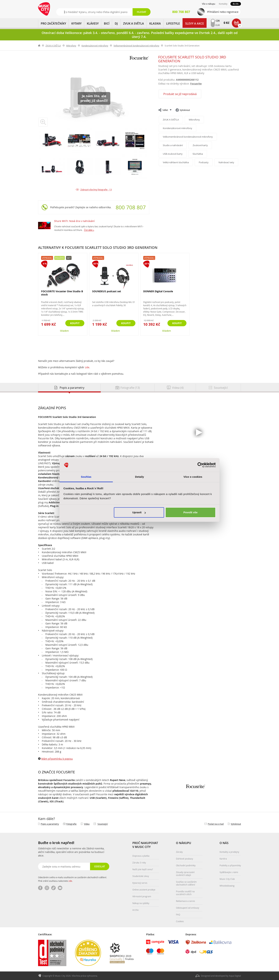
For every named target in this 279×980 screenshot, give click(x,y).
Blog (236, 4)
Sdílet (165, 110)
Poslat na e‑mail (216, 824)
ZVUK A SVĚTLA (134, 23)
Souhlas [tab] (86, 477)
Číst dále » (89, 230)
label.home (39, 46)
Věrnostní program (142, 896)
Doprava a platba (141, 856)
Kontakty (223, 4)
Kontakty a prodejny (229, 852)
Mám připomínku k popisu (57, 759)
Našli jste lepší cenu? (143, 869)
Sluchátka (198, 154)
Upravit (139, 512)
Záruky (179, 852)
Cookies (180, 921)
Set (69, 258)
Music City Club (227, 879)
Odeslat (100, 866)
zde (87, 367)
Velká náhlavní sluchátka (176, 162)
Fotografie (71, 824)
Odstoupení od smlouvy (188, 908)
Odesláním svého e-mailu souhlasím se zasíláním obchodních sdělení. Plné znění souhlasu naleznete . (72, 879)
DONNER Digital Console (158, 291)
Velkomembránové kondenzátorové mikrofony (136, 46)
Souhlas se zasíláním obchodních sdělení (186, 883)
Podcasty (204, 162)
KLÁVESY (93, 23)
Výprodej (47, 258)
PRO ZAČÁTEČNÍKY (53, 23)
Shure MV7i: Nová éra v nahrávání (74, 221)
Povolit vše (190, 512)
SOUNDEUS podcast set (107, 291)
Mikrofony (71, 46)
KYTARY (76, 23)
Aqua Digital (235, 976)
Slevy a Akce (195, 23)
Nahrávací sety (226, 162)
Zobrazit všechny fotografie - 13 (96, 190)
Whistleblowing (227, 886)
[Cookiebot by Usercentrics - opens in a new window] (200, 465)
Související (103, 824)
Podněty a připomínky (230, 865)
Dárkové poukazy (185, 859)
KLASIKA (155, 23)
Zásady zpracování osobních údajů (185, 874)
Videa (87, 824)
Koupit (75, 323)
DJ (116, 23)
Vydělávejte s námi (229, 872)
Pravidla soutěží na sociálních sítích (185, 893)
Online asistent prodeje (144, 890)
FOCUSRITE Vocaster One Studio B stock (62, 293)
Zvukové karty (200, 145)
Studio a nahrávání (173, 145)
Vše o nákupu (209, 4)
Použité (60, 258)
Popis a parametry (50, 824)
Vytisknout (185, 110)
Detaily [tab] (139, 477)
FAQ (178, 915)
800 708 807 (131, 207)
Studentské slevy (141, 876)
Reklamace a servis (185, 901)
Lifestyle (173, 23)
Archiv (135, 910)
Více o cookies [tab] (193, 477)
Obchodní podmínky (186, 865)
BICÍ (107, 23)
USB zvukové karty (173, 154)
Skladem (64, 331)
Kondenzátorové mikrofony (95, 46)
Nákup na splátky (141, 903)
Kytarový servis (140, 883)
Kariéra (223, 859)
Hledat (142, 12)
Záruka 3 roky (139, 863)
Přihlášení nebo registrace (223, 12)
